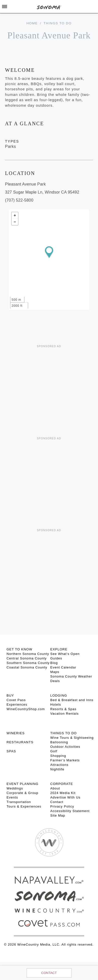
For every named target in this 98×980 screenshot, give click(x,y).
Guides (56, 658)
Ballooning (59, 742)
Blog (54, 663)
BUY (10, 695)
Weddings (15, 788)
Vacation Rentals (64, 714)
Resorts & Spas (63, 709)
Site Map (58, 815)
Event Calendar (63, 667)
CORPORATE (62, 784)
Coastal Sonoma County (27, 667)
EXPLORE (59, 649)
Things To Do (57, 23)
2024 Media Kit (63, 793)
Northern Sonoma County (28, 654)
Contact (49, 973)
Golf (54, 751)
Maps (55, 672)
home (32, 23)
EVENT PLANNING (22, 784)
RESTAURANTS (20, 742)
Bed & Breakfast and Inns (72, 700)
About (55, 788)
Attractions (59, 765)
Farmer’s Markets (65, 760)
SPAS (11, 751)
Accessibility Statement (70, 811)
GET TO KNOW (19, 649)
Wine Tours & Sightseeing (72, 738)
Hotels (56, 705)
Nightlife (57, 769)
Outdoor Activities (65, 747)
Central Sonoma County (27, 658)
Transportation (19, 802)
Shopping (58, 756)
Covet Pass (16, 700)
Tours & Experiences (24, 806)
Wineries (16, 733)
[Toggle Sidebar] (5, 7)
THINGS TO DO (63, 733)
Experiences (17, 705)
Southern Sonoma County (28, 663)
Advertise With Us (65, 797)
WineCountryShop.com (26, 709)
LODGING (59, 695)
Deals (55, 681)
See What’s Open (65, 654)
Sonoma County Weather (71, 676)
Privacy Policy (62, 806)
